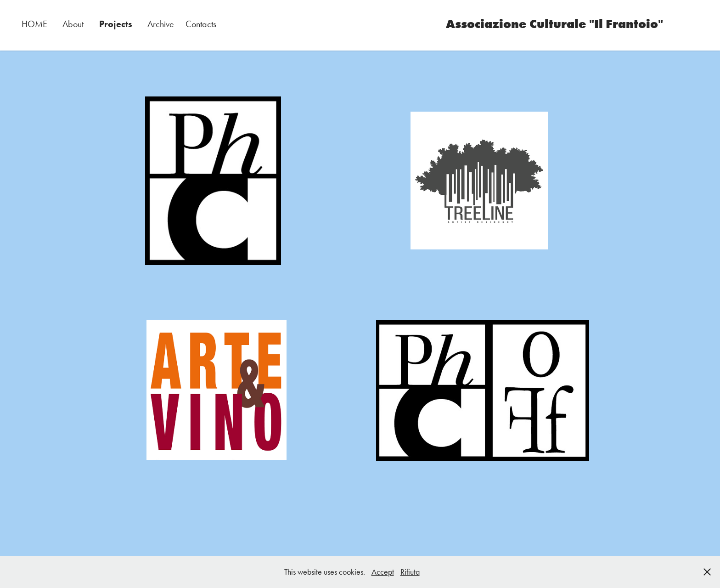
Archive (161, 24)
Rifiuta (410, 572)
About (73, 24)
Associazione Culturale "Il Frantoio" (554, 24)
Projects (116, 24)
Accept (383, 572)
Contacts (201, 24)
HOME (34, 24)
